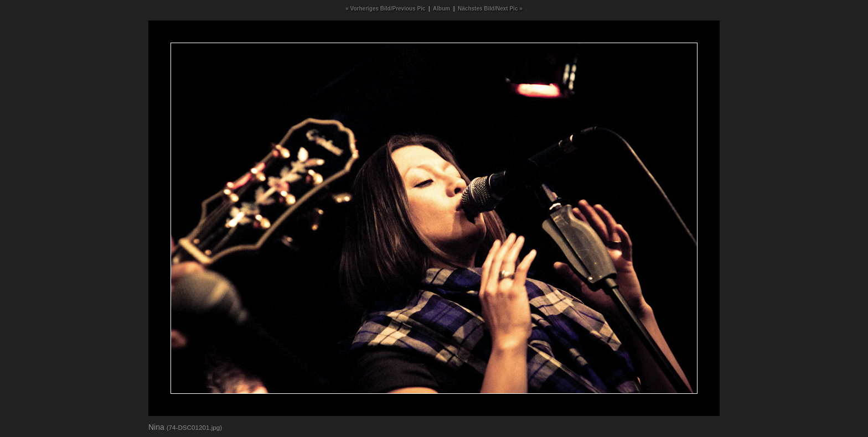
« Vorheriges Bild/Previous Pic (385, 9)
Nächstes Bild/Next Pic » (490, 9)
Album (441, 9)
